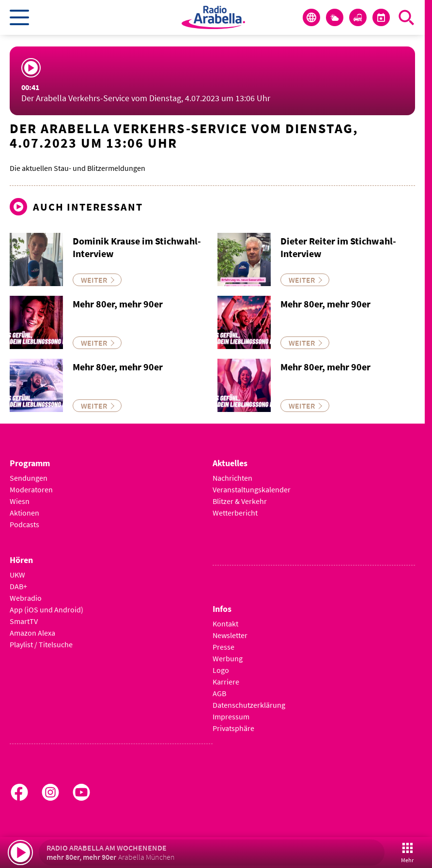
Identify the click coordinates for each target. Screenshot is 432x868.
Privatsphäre (233, 728)
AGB (219, 693)
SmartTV (24, 621)
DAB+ (18, 586)
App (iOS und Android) (46, 609)
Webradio (26, 598)
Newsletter (230, 635)
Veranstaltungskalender (252, 489)
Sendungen (29, 478)
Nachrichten (232, 478)
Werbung (228, 658)
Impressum (231, 716)
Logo (221, 670)
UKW (17, 575)
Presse (224, 647)
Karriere (226, 682)
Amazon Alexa (32, 633)
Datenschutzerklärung (249, 705)
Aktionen (24, 513)
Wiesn (20, 501)
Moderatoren (31, 489)
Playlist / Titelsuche (41, 644)
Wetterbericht (235, 513)
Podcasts (24, 524)
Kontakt (225, 624)
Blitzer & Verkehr (240, 501)
